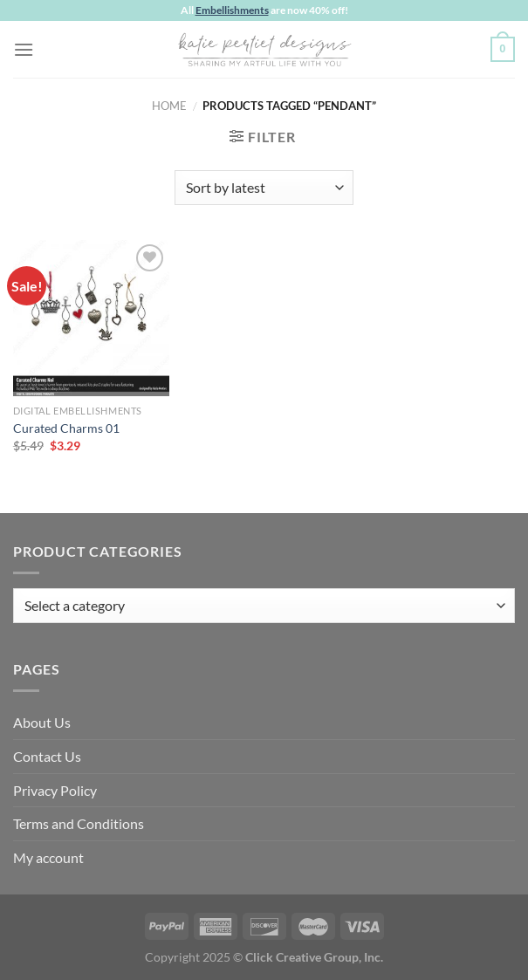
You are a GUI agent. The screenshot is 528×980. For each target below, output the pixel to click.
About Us (42, 722)
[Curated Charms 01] (91, 318)
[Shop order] (264, 188)
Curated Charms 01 (66, 428)
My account (48, 857)
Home (169, 106)
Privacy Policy (55, 790)
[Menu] (24, 49)
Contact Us (47, 756)
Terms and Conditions (79, 823)
